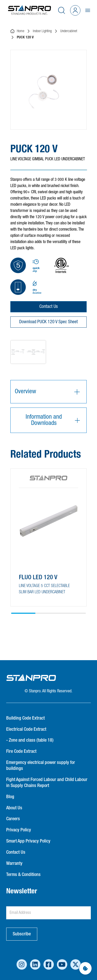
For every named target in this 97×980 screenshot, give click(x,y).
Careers (13, 819)
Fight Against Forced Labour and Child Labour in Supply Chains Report (47, 783)
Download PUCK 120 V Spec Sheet (48, 322)
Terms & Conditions (23, 875)
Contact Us (48, 307)
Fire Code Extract (21, 751)
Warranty (14, 864)
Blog (10, 797)
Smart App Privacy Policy (28, 841)
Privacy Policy (19, 830)
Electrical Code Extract (26, 729)
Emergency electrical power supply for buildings (41, 766)
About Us (14, 808)
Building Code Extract (25, 718)
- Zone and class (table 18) (30, 740)
